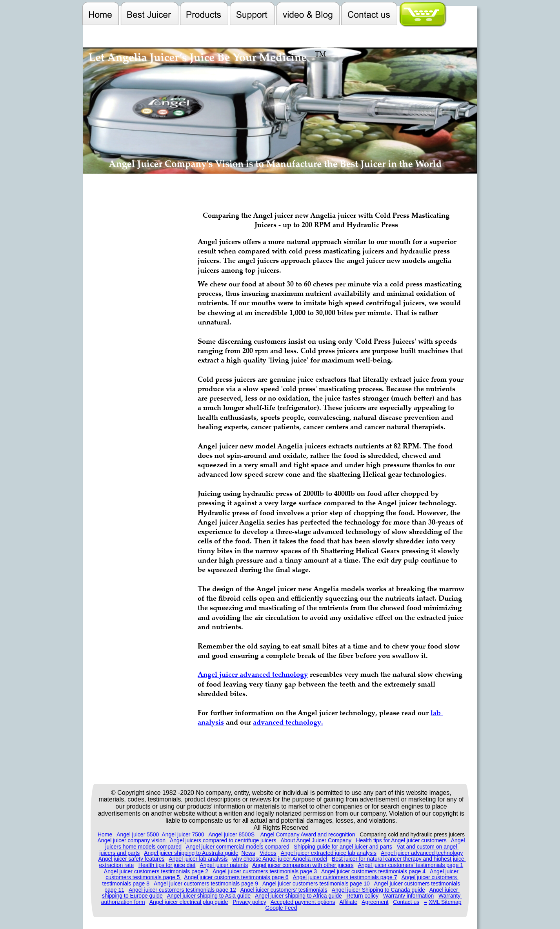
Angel (459, 840)
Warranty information (408, 896)
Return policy (362, 896)
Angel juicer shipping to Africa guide (298, 896)
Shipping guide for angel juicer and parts (343, 847)
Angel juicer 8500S (231, 834)
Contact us (406, 902)
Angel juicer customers (430, 877)
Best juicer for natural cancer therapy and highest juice (399, 859)
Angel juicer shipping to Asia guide (209, 896)
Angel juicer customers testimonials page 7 (345, 877)
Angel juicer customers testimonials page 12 (182, 890)
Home (105, 834)
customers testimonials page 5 (143, 877)
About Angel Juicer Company (316, 840)
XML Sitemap (445, 902)
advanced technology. (288, 722)
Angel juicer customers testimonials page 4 (373, 871)
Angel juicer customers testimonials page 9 (206, 883)
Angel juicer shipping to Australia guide (191, 853)
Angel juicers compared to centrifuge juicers (223, 840)
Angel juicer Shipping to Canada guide (378, 890)
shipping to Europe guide (132, 896)
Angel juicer (445, 871)
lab (437, 712)
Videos (268, 853)
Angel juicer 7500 (183, 834)
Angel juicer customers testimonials (418, 883)
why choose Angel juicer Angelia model (280, 859)
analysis (211, 722)
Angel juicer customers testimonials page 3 (265, 871)
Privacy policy (249, 902)
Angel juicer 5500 (138, 834)
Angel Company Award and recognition (308, 834)
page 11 (114, 890)
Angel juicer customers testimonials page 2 (156, 871)
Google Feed (281, 908)
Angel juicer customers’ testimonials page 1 (410, 865)
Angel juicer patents (224, 865)
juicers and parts (120, 853)
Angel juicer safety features (132, 859)
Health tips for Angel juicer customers (401, 840)
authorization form (123, 902)
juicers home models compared (143, 847)
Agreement (375, 902)
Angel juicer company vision (132, 840)
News (248, 853)
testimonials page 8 (126, 883)
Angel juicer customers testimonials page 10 (316, 883)
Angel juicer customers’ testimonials (284, 890)
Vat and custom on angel (428, 847)
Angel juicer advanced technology (422, 853)
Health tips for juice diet (167, 865)
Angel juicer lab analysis (198, 859)
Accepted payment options (303, 902)
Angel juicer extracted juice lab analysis (329, 853)
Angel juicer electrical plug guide (189, 902)
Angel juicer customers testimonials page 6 (236, 877)
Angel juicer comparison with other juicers (303, 865)
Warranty (450, 896)
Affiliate (349, 902)
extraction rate (116, 865)
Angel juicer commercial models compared (238, 847)
